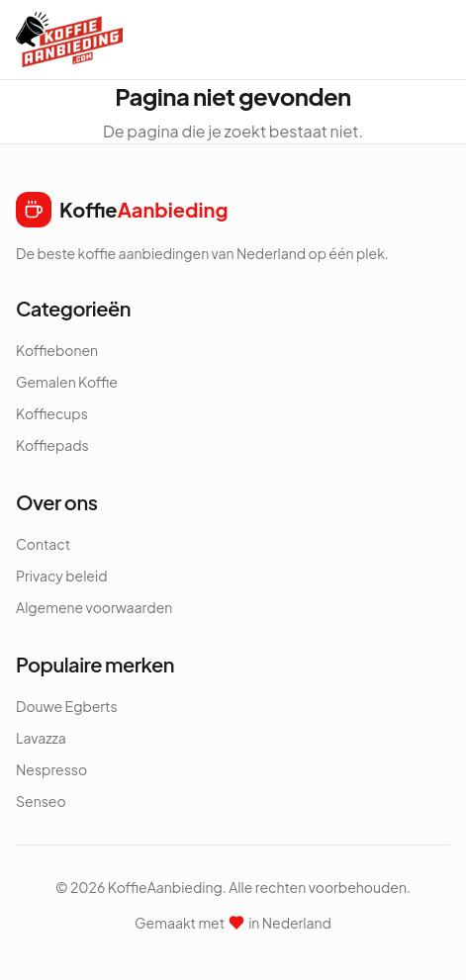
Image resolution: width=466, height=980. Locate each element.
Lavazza (41, 738)
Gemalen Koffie (67, 382)
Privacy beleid (62, 576)
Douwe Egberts (67, 706)
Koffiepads (52, 445)
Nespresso (51, 769)
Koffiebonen (57, 350)
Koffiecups (52, 413)
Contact (43, 544)
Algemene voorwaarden (94, 607)
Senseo (41, 801)
